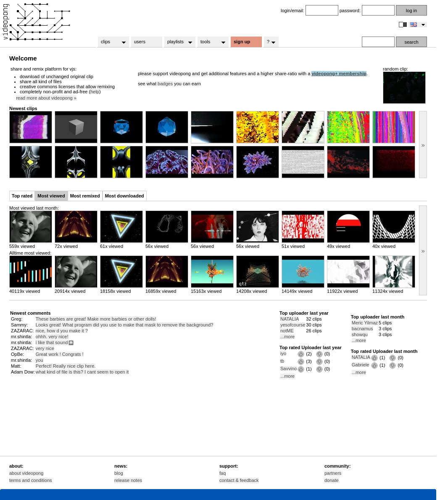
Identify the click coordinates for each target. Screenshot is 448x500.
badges (165, 84)
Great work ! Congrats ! (60, 354)
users (140, 42)
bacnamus (362, 329)
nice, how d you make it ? (62, 331)
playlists (177, 42)
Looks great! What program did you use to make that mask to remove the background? (125, 325)
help (95, 92)
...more (287, 337)
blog (119, 473)
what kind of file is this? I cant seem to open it (82, 372)
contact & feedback (239, 480)
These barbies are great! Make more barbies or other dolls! (96, 319)
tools (210, 42)
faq (223, 473)
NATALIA (290, 319)
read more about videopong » (46, 98)
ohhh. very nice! (52, 337)
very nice (45, 348)
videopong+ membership (339, 74)
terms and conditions (31, 480)
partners (333, 473)
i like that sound (55, 342)
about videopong (26, 473)
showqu (360, 334)
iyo (283, 353)
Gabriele (361, 365)
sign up (242, 42)
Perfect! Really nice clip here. (66, 366)
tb (282, 361)
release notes (128, 480)
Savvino (289, 368)
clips (111, 42)
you (40, 360)
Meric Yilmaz (365, 323)
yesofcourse (293, 325)
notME (287, 331)
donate (332, 480)
